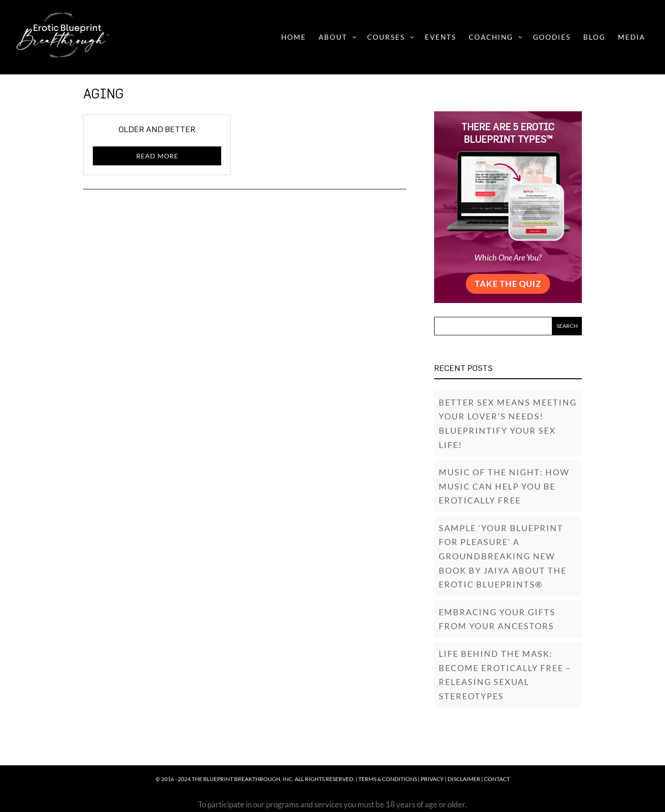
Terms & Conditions (388, 779)
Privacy (432, 779)
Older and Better (157, 129)
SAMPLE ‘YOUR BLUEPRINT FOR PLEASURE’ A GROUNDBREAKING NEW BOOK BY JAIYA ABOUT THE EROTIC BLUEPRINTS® (503, 556)
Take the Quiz (508, 284)
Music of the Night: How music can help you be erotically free (504, 486)
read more (157, 156)
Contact (497, 779)
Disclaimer (464, 779)
